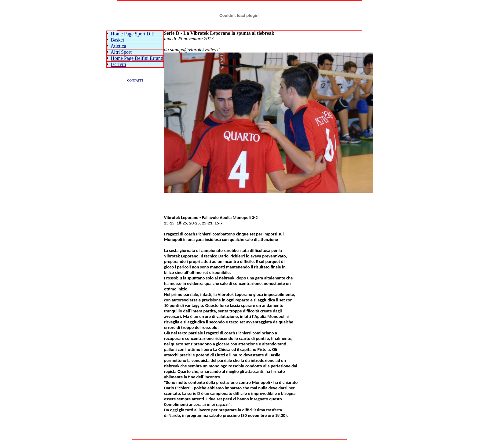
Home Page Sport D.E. (133, 34)
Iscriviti (119, 64)
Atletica (118, 46)
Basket (118, 40)
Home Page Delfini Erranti (137, 58)
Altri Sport (121, 52)
